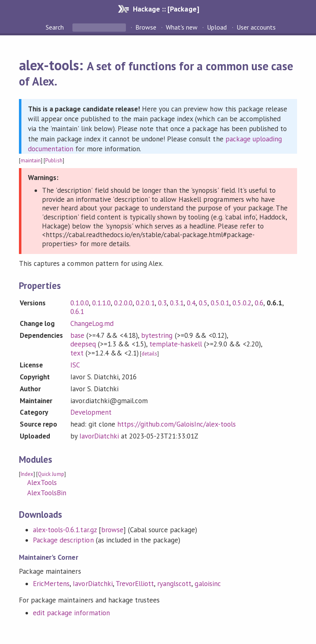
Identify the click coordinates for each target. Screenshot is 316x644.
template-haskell (175, 344)
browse (112, 530)
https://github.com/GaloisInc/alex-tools (177, 424)
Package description (63, 540)
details (149, 354)
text (77, 353)
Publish (54, 160)
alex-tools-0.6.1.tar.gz (65, 530)
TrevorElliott (135, 584)
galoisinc (208, 584)
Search (56, 27)
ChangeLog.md (92, 323)
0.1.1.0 (101, 303)
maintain (31, 160)
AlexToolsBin (47, 493)
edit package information (71, 613)
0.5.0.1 (220, 303)
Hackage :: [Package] (166, 9)
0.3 (162, 303)
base (77, 335)
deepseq (83, 344)
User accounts (256, 27)
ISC (75, 365)
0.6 (259, 303)
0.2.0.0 (123, 303)
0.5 (203, 303)
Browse (146, 27)
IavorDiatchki (99, 436)
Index (27, 474)
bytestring (157, 335)
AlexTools (42, 482)
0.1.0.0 (80, 303)
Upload (217, 27)
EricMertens (51, 584)
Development (91, 412)
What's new (182, 27)
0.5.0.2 (242, 303)
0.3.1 (177, 303)
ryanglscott (174, 584)
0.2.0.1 (145, 303)
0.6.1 (77, 312)
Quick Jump (51, 474)
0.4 (191, 303)
